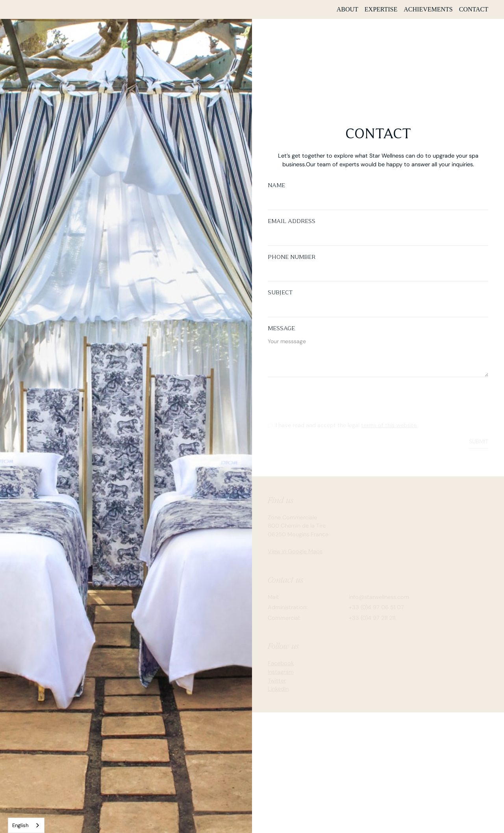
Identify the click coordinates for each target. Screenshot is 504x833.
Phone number (292, 257)
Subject (280, 292)
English (20, 825)
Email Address (292, 221)
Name (276, 185)
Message (281, 328)
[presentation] (328, 400)
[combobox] (26, 825)
